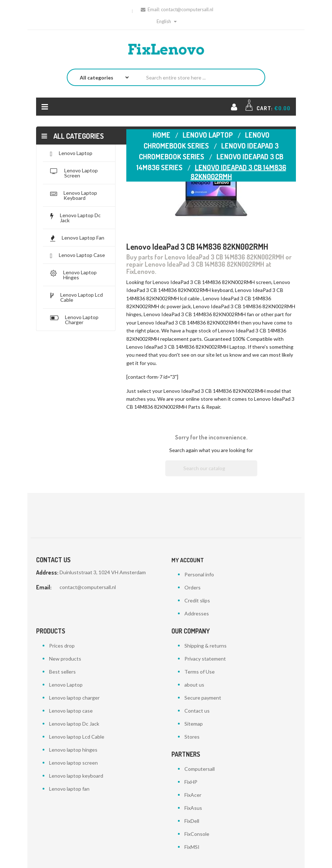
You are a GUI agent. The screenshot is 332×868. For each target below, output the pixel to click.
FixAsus (193, 808)
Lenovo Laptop (66, 685)
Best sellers (62, 672)
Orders (193, 587)
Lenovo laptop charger (74, 698)
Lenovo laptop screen (73, 763)
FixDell (192, 821)
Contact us (197, 711)
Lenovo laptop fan (69, 789)
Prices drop (62, 646)
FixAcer (193, 795)
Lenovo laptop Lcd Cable (77, 737)
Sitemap (194, 724)
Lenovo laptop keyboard (76, 776)
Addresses (197, 613)
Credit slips (197, 600)
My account (188, 560)
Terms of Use (200, 672)
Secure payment (203, 698)
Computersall (200, 769)
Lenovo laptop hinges (73, 750)
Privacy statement (205, 659)
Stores (192, 737)
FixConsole (197, 834)
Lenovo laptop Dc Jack (74, 724)
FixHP (191, 782)
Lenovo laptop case (71, 711)
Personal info (199, 574)
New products (65, 659)
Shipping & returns (206, 646)
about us (194, 685)
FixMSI (192, 847)
